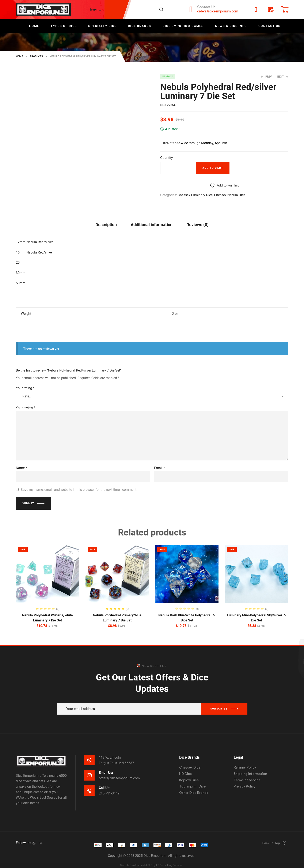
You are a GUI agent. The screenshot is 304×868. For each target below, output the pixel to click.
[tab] (106, 217)
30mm (21, 265)
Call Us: (105, 780)
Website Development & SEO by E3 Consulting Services (151, 857)
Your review (26, 400)
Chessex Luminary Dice (195, 195)
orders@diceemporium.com (218, 11)
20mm (21, 255)
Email (159, 460)
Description (106, 217)
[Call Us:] (89, 782)
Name (21, 460)
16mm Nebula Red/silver (34, 244)
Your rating (25, 380)
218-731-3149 (109, 785)
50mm (21, 275)
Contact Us (206, 7)
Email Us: (106, 765)
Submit (28, 496)
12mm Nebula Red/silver (34, 234)
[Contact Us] (191, 9)
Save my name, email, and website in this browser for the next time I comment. (79, 482)
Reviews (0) (197, 217)
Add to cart (213, 168)
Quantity (167, 158)
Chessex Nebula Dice (230, 195)
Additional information (152, 217)
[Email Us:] (89, 767)
